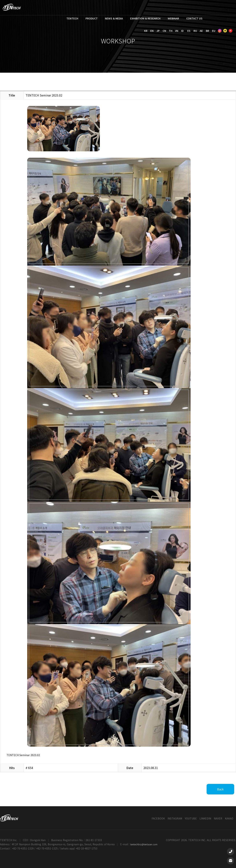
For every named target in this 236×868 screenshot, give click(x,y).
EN (152, 31)
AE (201, 31)
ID (182, 31)
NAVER (218, 818)
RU (195, 31)
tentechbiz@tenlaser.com (144, 844)
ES (189, 31)
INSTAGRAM (175, 818)
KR (146, 31)
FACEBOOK (158, 818)
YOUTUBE (191, 818)
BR (207, 31)
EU (214, 31)
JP (158, 31)
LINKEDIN (205, 818)
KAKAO (229, 818)
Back (220, 789)
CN (164, 31)
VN (177, 31)
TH (171, 31)
